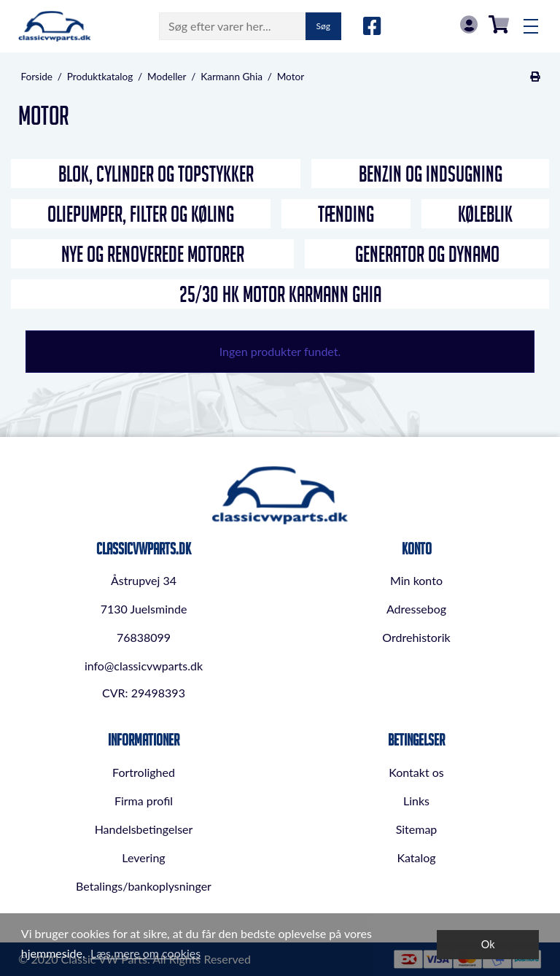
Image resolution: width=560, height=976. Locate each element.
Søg (323, 26)
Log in (469, 24)
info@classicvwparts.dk (144, 666)
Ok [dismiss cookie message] (488, 944)
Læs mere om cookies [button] (145, 953)
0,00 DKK (499, 24)
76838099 (144, 637)
